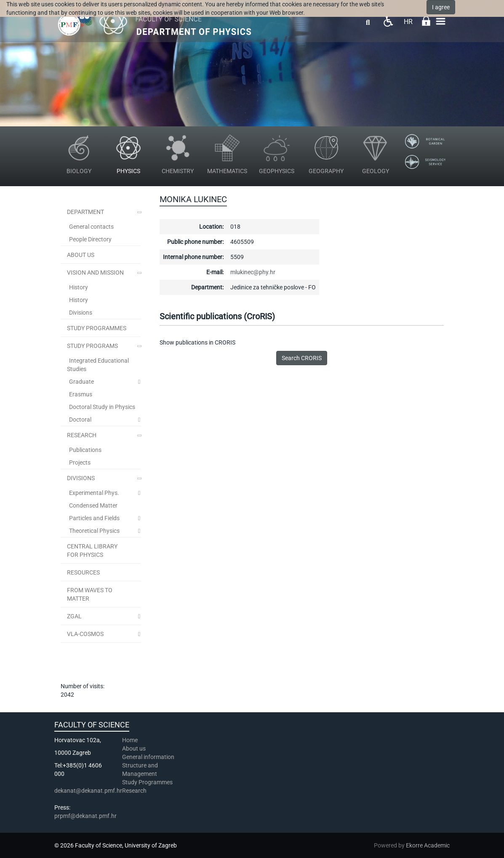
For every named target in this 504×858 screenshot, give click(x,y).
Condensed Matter (93, 505)
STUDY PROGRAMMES (97, 328)
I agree (441, 7)
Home (130, 740)
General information (148, 757)
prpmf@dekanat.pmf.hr (85, 816)
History (79, 287)
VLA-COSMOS (85, 634)
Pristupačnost (388, 21)
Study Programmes (147, 782)
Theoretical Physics (94, 531)
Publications (85, 450)
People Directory (90, 239)
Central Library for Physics (92, 551)
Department (85, 212)
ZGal (74, 616)
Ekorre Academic (428, 845)
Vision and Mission (95, 273)
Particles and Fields (94, 518)
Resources (83, 572)
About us (135, 748)
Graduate (81, 382)
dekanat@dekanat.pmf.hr (88, 791)
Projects (80, 462)
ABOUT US (81, 255)
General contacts (91, 227)
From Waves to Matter (90, 594)
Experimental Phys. (94, 493)
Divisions (81, 313)
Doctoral (80, 420)
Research (82, 435)
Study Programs (92, 346)
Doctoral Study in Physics (102, 407)
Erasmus (81, 394)
